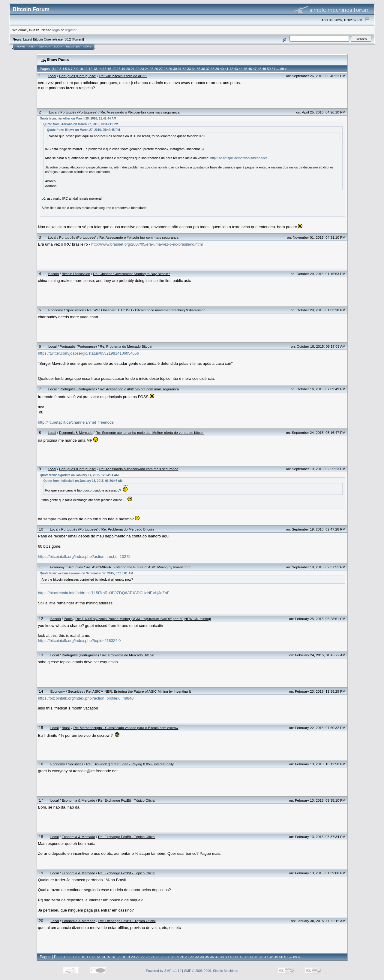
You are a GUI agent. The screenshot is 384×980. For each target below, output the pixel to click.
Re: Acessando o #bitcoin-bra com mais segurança (140, 112)
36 (203, 69)
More (87, 47)
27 (161, 69)
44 (241, 69)
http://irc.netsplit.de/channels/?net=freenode (76, 422)
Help (32, 47)
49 (264, 69)
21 (133, 69)
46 (250, 69)
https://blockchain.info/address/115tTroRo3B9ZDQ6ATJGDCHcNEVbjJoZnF (104, 593)
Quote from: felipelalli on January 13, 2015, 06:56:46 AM (83, 481)
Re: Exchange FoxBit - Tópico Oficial (127, 800)
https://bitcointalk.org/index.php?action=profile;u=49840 (86, 698)
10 (81, 69)
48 (259, 69)
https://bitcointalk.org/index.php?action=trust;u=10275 (84, 557)
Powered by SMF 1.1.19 (164, 971)
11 (86, 69)
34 (194, 69)
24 (147, 69)
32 (184, 69)
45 (245, 69)
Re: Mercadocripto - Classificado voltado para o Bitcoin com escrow (126, 728)
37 (208, 69)
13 (95, 69)
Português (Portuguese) (78, 76)
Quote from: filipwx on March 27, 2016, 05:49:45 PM (84, 130)
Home (21, 47)
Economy (56, 310)
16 (109, 69)
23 (142, 69)
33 (189, 69)
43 (236, 69)
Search (45, 47)
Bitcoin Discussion (76, 274)
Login (58, 47)
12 (90, 69)
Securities (75, 567)
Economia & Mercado (76, 433)
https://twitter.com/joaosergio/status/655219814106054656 (89, 353)
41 (226, 69)
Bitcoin (54, 274)
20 (128, 69)
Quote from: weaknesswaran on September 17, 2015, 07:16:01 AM (87, 573)
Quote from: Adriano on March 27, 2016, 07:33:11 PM (81, 124)
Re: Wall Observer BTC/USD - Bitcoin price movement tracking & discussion (146, 310)
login (56, 30)
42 (231, 69)
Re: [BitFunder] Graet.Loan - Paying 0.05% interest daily (130, 764)
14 (100, 69)
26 (156, 69)
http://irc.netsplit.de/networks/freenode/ (239, 158)
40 (222, 69)
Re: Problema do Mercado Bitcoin (126, 346)
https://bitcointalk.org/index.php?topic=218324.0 (79, 641)
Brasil (66, 728)
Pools (68, 619)
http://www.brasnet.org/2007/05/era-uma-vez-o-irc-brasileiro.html (147, 244)
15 (104, 69)
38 (212, 69)
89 (282, 69)
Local (52, 76)
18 (118, 69)
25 (151, 69)
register (70, 30)
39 (217, 69)
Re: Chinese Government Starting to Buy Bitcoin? (132, 274)
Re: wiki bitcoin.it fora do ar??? (123, 76)
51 (273, 69)
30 (175, 69)
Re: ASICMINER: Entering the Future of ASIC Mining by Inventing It (138, 567)
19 (123, 69)
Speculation (75, 310)
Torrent (78, 39)
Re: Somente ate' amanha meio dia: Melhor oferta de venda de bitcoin (150, 433)
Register (73, 47)
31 (180, 69)
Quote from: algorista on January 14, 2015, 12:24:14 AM (79, 475)
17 (114, 69)
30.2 (68, 39)
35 (198, 69)
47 (255, 69)
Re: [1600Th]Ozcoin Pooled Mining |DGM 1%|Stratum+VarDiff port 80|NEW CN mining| (143, 619)
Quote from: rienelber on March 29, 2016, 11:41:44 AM (78, 118)
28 (166, 69)
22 (137, 69)
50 (269, 69)
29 (170, 69)
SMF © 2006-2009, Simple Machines (211, 971)
